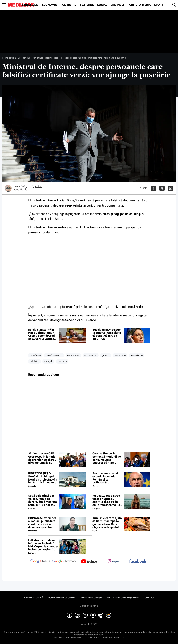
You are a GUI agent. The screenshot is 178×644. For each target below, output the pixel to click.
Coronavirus (24, 58)
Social (102, 5)
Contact (150, 598)
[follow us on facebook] (138, 561)
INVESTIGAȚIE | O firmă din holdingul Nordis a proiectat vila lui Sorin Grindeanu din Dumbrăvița (43, 478)
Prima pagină (9, 58)
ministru (34, 361)
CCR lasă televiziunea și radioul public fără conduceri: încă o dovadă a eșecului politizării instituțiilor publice (42, 523)
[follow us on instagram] (113, 562)
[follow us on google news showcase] (65, 562)
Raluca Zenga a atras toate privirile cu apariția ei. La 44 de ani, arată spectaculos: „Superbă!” (107, 500)
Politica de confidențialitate (123, 598)
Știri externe (84, 5)
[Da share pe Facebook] (153, 188)
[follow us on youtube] (89, 562)
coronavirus (91, 355)
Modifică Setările (89, 606)
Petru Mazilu (20, 190)
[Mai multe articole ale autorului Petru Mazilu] (8, 188)
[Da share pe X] (162, 188)
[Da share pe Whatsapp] (171, 188)
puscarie (62, 361)
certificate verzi (54, 355)
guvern (106, 355)
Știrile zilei (30, 5)
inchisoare (120, 355)
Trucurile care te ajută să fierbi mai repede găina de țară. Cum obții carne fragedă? (107, 523)
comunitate (73, 355)
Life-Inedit (118, 5)
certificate (35, 355)
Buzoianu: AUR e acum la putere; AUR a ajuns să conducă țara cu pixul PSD (107, 334)
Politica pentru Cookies (62, 598)
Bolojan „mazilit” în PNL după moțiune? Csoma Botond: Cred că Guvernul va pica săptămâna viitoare (41, 334)
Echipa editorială (33, 598)
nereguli (48, 361)
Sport (159, 5)
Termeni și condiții (91, 598)
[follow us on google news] (40, 562)
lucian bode (137, 355)
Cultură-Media (140, 5)
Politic (66, 5)
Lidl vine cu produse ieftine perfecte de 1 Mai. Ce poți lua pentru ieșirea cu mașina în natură (43, 545)
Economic (50, 5)
